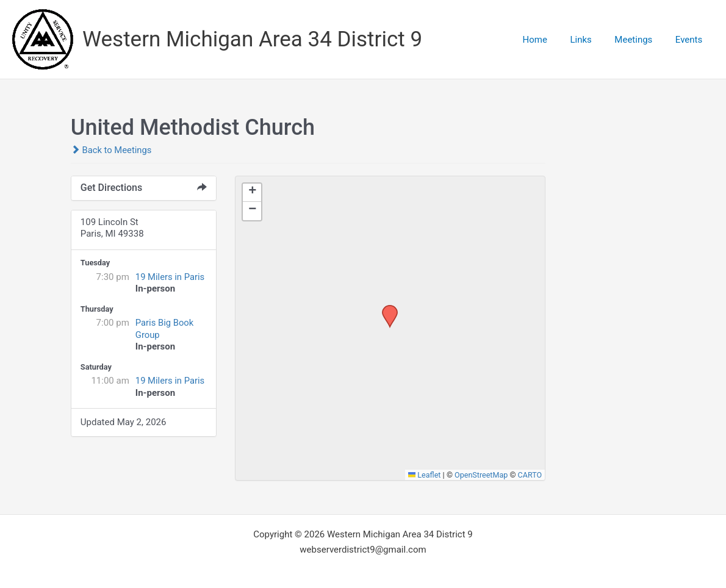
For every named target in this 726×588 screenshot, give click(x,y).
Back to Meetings (112, 150)
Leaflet (423, 475)
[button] (386, 309)
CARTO (530, 475)
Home (551, 40)
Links (592, 40)
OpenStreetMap (480, 475)
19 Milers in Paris (171, 277)
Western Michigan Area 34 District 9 (252, 39)
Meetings (641, 40)
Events (691, 40)
